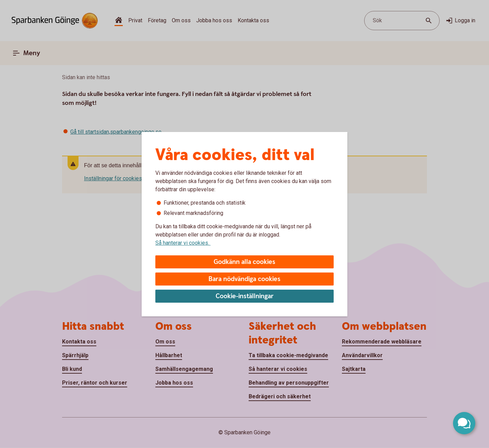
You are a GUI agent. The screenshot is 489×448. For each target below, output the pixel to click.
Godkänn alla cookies (244, 262)
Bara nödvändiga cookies (244, 279)
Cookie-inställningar (245, 296)
